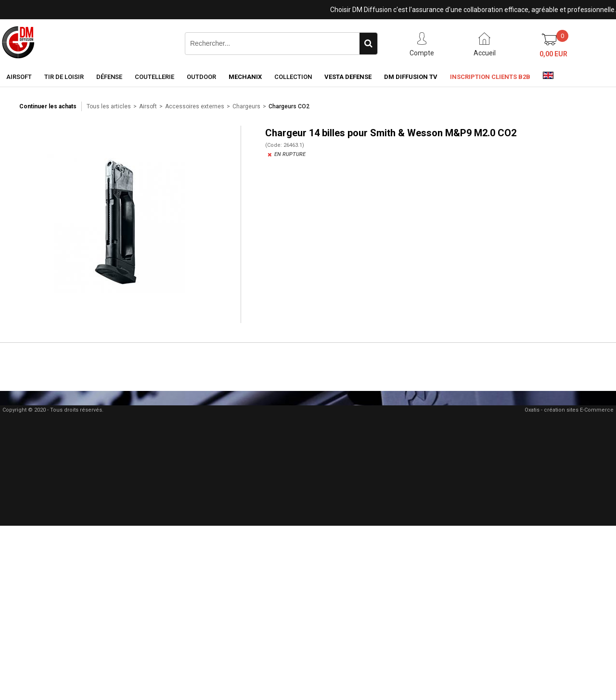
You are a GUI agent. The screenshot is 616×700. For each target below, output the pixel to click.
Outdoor (201, 77)
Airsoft (19, 77)
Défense (109, 77)
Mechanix (245, 77)
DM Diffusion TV (411, 77)
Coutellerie (154, 77)
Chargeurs (246, 106)
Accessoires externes (195, 106)
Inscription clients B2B (490, 77)
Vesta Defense (348, 77)
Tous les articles (109, 106)
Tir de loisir (64, 77)
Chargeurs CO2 (289, 106)
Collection (293, 77)
